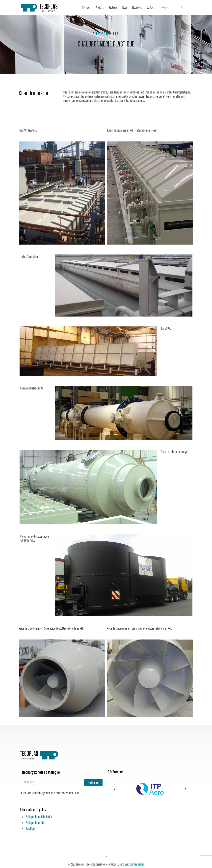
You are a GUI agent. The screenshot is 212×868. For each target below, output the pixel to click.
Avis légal (30, 829)
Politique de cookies (35, 823)
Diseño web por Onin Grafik (131, 864)
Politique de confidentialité (39, 817)
